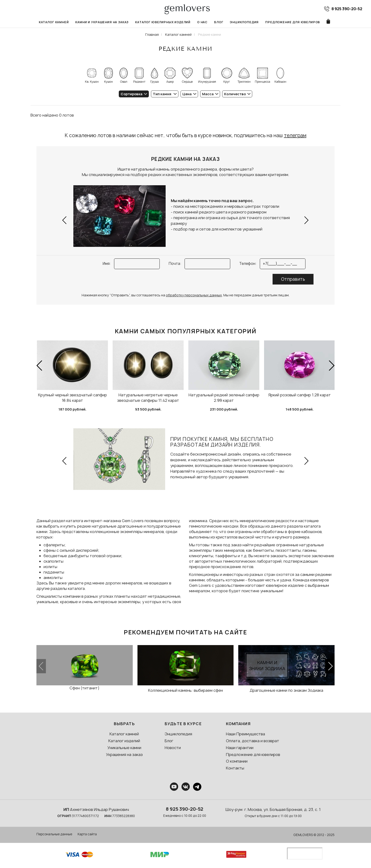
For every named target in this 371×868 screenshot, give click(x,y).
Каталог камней (54, 22)
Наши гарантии (240, 748)
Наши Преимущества (245, 734)
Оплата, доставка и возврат (253, 741)
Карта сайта (87, 834)
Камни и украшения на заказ (102, 22)
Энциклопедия (244, 22)
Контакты (235, 768)
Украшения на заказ (124, 755)
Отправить (293, 279)
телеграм (295, 135)
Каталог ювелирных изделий (163, 22)
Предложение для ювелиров (293, 22)
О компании (237, 761)
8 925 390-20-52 (185, 809)
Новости (173, 748)
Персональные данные (54, 834)
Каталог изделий (124, 741)
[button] (65, 220)
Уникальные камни (124, 748)
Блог (219, 22)
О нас (202, 22)
